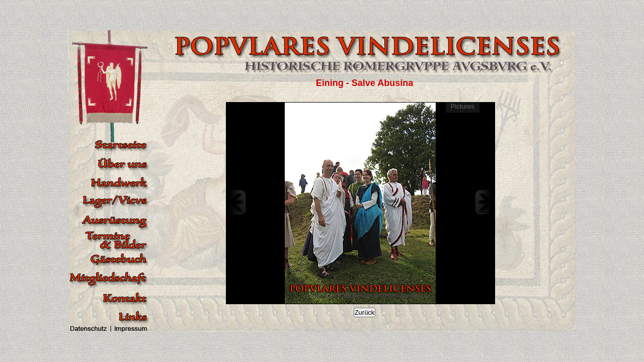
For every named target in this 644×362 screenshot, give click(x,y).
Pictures (463, 106)
